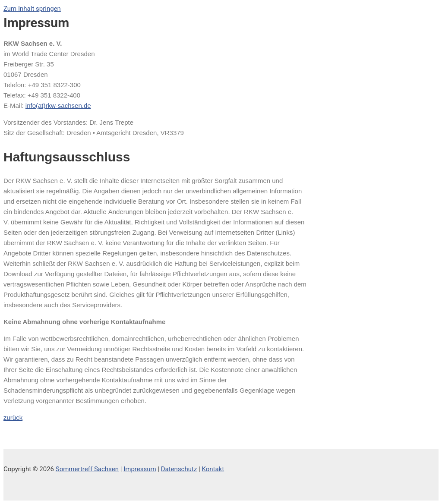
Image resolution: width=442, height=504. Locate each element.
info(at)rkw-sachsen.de (58, 106)
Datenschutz (179, 469)
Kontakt (213, 469)
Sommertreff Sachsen (87, 469)
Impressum (140, 469)
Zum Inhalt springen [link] (32, 9)
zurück (13, 417)
